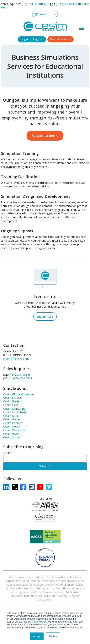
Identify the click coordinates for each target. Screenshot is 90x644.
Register (38, 39)
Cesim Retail (11, 426)
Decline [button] (53, 636)
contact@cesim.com (16, 359)
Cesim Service (13, 398)
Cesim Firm (11, 405)
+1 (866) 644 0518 (69, 4)
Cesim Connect (13, 423)
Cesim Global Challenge (19, 394)
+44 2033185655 (38, 4)
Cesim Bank (11, 416)
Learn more (45, 316)
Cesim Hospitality (15, 412)
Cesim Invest (12, 434)
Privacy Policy (39, 622)
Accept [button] (37, 636)
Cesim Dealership (15, 430)
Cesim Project (13, 401)
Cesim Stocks (12, 437)
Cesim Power (12, 419)
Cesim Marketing (14, 408)
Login (24, 39)
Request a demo (60, 39)
